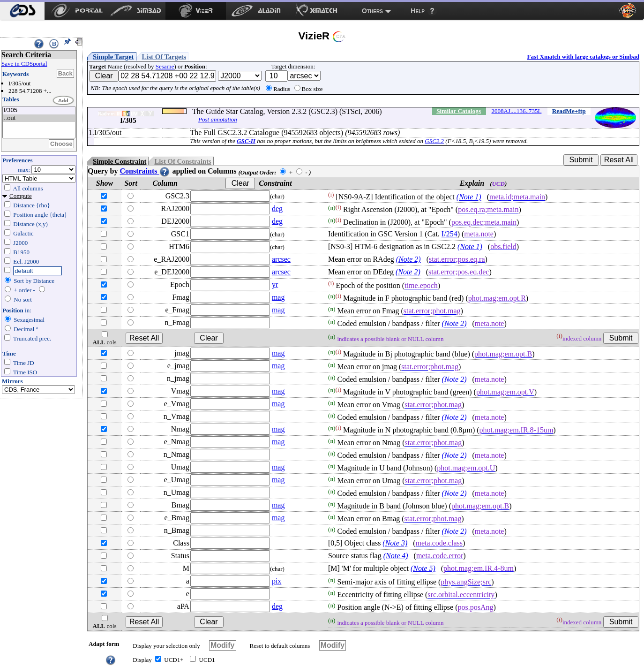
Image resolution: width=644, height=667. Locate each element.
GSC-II (246, 141)
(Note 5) (423, 568)
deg (277, 208)
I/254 (449, 234)
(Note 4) (396, 556)
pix (277, 581)
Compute (21, 196)
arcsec (281, 259)
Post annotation (218, 119)
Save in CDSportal (24, 64)
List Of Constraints (183, 161)
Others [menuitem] (372, 11)
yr (275, 284)
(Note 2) (408, 259)
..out (39, 118)
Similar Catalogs (459, 111)
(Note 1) (469, 197)
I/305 (39, 110)
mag (278, 297)
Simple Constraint (120, 161)
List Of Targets (164, 57)
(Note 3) (395, 543)
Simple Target (113, 57)
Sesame (165, 66)
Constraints (145, 171)
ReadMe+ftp (569, 111)
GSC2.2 (434, 141)
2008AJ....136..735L (516, 111)
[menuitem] (22, 11)
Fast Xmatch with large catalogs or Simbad (583, 57)
